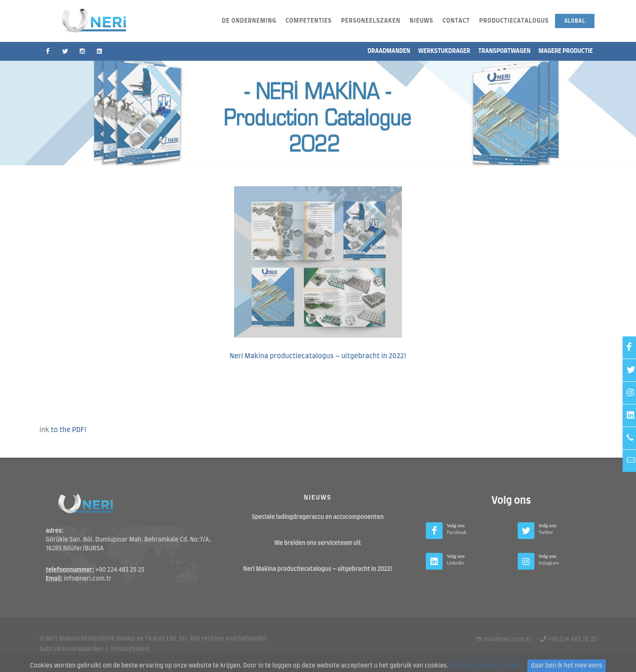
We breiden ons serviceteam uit (318, 543)
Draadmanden (389, 51)
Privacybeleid (130, 649)
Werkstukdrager (444, 51)
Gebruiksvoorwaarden (71, 649)
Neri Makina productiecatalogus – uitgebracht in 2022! (318, 356)
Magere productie (566, 51)
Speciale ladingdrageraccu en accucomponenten (318, 517)
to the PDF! (69, 430)
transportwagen (504, 51)
